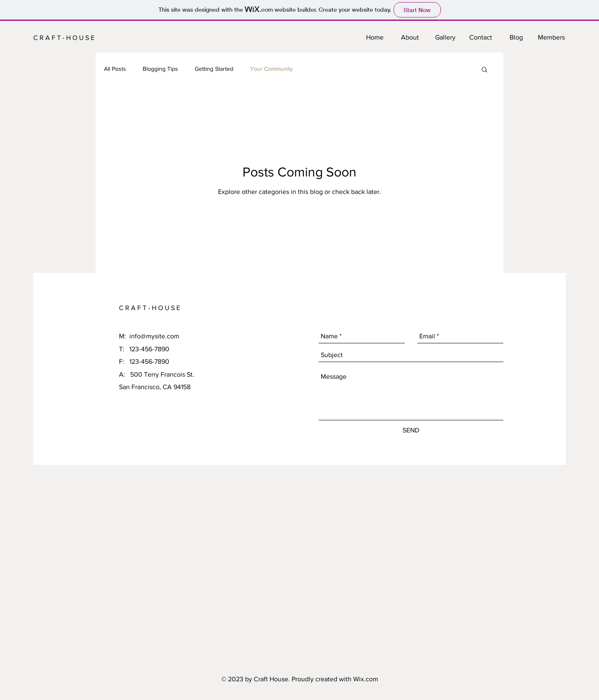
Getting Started (214, 69)
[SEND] (411, 430)
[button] (484, 70)
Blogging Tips (160, 69)
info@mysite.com (154, 336)
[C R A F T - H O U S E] (68, 38)
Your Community (271, 69)
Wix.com (366, 679)
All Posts (115, 69)
